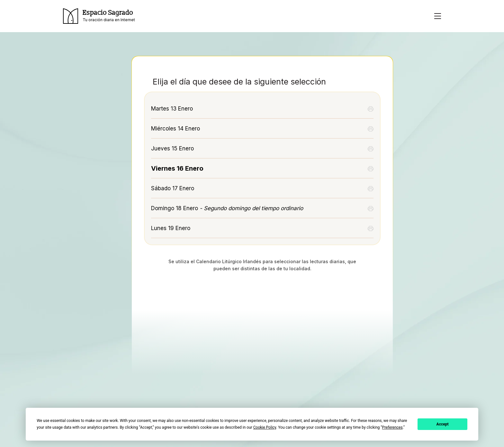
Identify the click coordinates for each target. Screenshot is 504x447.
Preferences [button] (392, 427)
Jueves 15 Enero (172, 148)
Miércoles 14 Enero (175, 129)
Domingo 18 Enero (227, 208)
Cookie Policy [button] (265, 427)
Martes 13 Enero (172, 109)
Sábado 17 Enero (173, 188)
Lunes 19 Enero (171, 228)
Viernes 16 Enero (177, 168)
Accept (443, 424)
